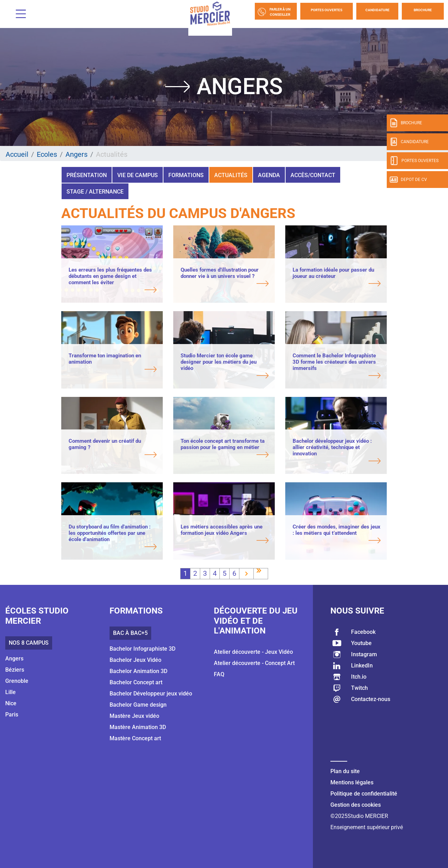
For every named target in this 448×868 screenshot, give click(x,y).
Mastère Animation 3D (138, 727)
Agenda (269, 175)
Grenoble (17, 681)
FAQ (219, 674)
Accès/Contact (313, 175)
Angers (76, 154)
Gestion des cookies (356, 805)
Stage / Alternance (95, 192)
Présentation (87, 175)
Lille (10, 692)
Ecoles (47, 154)
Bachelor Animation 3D (138, 671)
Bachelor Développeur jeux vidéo (151, 694)
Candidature (377, 10)
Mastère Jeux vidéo (134, 716)
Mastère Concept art (135, 738)
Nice (11, 703)
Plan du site (345, 771)
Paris (12, 715)
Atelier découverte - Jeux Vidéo (253, 652)
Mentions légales (352, 782)
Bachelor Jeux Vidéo (135, 660)
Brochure (423, 10)
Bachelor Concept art (136, 682)
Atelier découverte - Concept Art (254, 663)
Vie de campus (138, 175)
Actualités (231, 175)
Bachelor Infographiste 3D (142, 649)
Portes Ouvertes (327, 10)
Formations (186, 175)
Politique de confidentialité (364, 794)
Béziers (15, 670)
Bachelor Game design (138, 705)
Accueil (17, 154)
